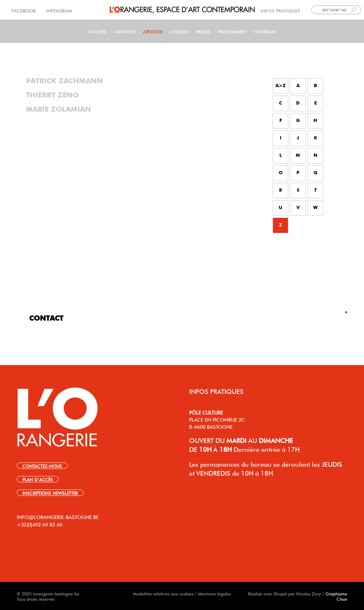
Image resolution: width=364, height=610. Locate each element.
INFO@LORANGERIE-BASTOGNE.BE (58, 517)
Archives (125, 31)
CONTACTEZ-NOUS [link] (42, 466)
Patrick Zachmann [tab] (64, 81)
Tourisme (265, 31)
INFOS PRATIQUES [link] (280, 10)
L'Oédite (179, 31)
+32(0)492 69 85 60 (39, 524)
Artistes (153, 31)
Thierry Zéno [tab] (52, 95)
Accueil (97, 31)
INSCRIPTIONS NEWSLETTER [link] (50, 493)
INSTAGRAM (58, 10)
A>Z (281, 86)
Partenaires (232, 31)
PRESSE (203, 31)
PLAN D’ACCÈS (38, 479)
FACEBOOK (24, 10)
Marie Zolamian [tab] (58, 109)
